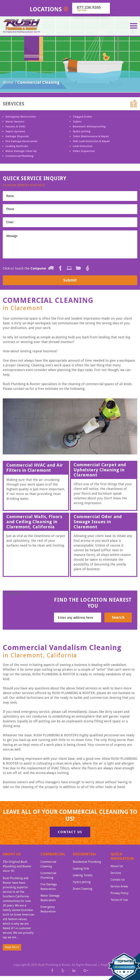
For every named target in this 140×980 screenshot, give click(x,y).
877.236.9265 (89, 7)
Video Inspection (84, 151)
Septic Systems (15, 131)
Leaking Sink (81, 869)
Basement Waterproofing (89, 126)
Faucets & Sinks (15, 126)
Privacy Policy (119, 893)
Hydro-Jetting (82, 131)
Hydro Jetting (82, 882)
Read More (12, 947)
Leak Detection (83, 146)
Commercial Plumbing (20, 156)
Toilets (77, 122)
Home (8, 82)
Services (116, 873)
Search (118, 617)
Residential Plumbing (87, 862)
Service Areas (119, 886)
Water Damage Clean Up (21, 151)
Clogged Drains (82, 117)
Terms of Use (119, 900)
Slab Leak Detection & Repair (91, 141)
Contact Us (70, 832)
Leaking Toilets (83, 875)
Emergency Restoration (21, 117)
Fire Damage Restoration (21, 141)
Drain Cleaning (82, 889)
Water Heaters (15, 122)
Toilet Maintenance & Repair (91, 136)
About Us (117, 866)
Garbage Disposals (17, 136)
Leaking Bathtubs (17, 146)
